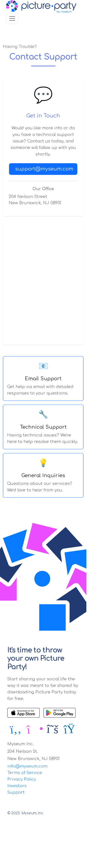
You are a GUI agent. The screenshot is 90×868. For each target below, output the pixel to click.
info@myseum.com (27, 766)
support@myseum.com (44, 169)
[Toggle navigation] (12, 18)
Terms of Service (25, 773)
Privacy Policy (22, 779)
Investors (17, 786)
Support (16, 792)
